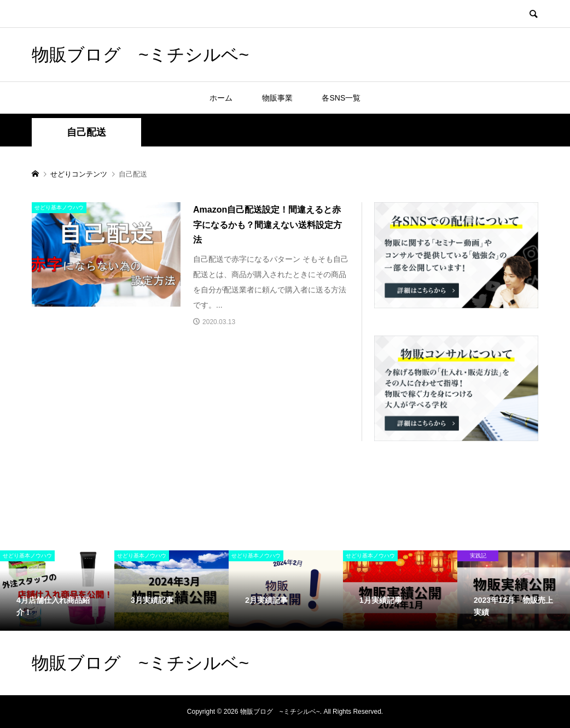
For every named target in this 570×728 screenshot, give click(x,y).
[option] (57, 590)
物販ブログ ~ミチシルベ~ (140, 55)
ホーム (221, 98)
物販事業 (277, 98)
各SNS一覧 (341, 98)
